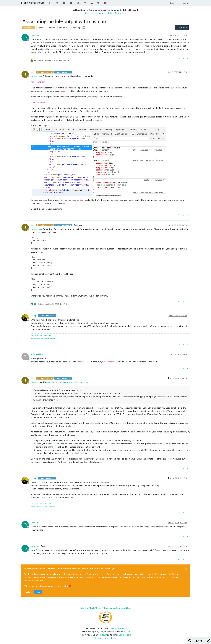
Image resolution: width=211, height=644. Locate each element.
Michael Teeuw (117, 628)
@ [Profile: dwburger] (37, 76)
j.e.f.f (33, 72)
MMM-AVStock (49, 338)
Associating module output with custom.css (67, 382)
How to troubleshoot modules (42, 336)
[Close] (186, 569)
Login (38, 592)
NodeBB (103, 635)
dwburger (35, 35)
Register (29, 592)
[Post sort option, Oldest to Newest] (170, 28)
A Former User (37, 354)
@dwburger (80, 225)
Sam (101, 632)
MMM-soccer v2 (37, 338)
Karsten (126, 632)
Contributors (125, 635)
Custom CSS (29, 28)
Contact (98, 638)
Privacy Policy (110, 638)
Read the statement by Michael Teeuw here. (105, 13)
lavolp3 (34, 316)
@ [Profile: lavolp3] (35, 382)
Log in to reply (182, 27)
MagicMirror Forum (33, 3)
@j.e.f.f (45, 546)
